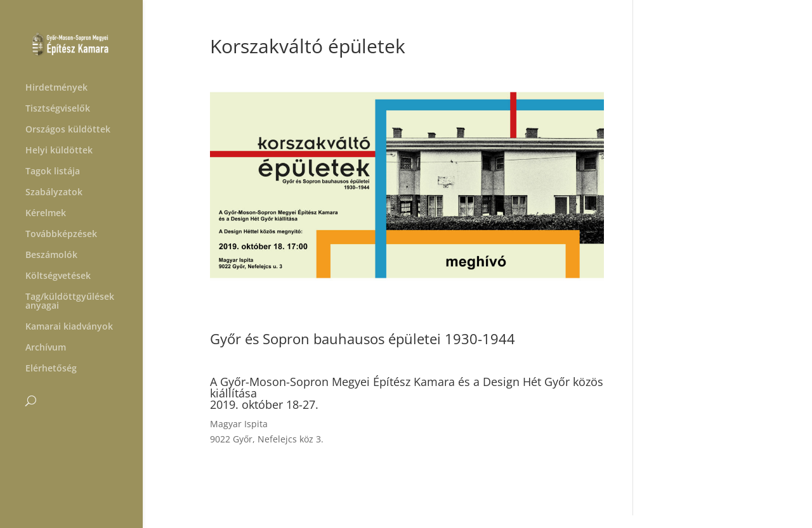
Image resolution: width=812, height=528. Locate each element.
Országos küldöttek (68, 130)
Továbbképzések (61, 235)
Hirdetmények (56, 88)
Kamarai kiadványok (69, 327)
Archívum (46, 348)
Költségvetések (58, 276)
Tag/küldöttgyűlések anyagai (70, 302)
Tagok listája (53, 172)
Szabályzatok (54, 193)
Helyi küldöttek (59, 151)
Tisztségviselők (58, 109)
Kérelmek (46, 214)
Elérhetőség (51, 369)
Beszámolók (51, 255)
